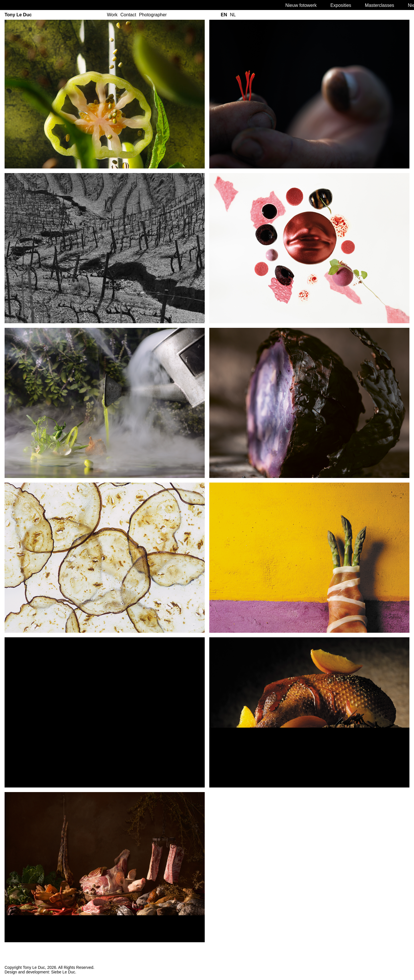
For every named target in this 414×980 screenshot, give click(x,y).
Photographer (153, 15)
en (224, 15)
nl (233, 15)
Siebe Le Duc (63, 972)
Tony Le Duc (18, 15)
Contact (128, 15)
